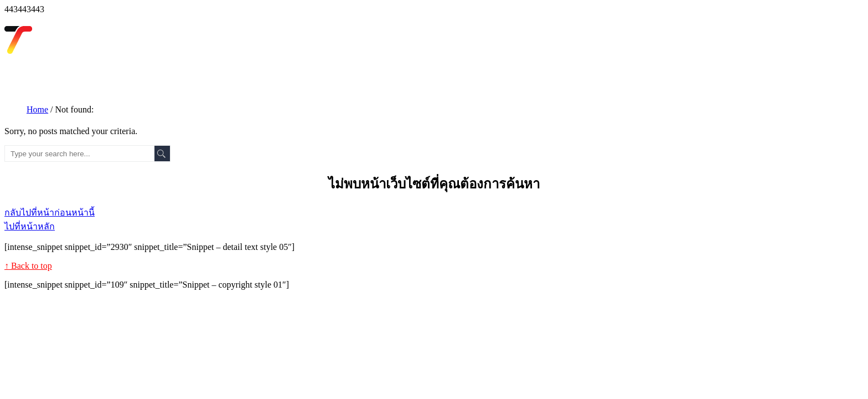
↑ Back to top (28, 266)
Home (37, 109)
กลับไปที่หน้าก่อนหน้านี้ (50, 213)
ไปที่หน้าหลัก (30, 226)
